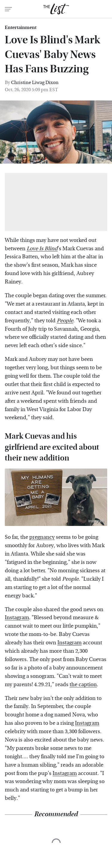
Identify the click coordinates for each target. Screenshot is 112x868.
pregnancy (42, 537)
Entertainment (21, 28)
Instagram (101, 159)
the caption (83, 685)
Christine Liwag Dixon (35, 82)
